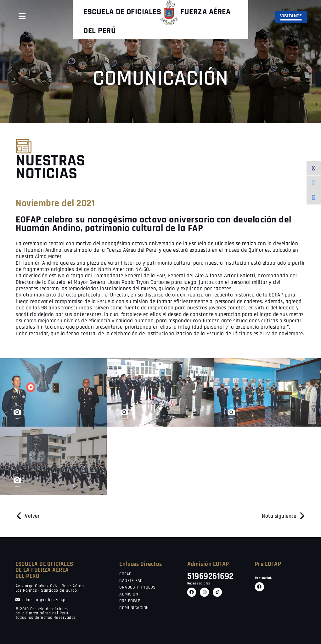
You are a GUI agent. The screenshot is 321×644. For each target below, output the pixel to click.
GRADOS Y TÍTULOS (137, 588)
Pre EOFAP (268, 564)
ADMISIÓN (129, 595)
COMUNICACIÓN (134, 608)
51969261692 (210, 576)
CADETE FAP (131, 581)
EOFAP (125, 574)
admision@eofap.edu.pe (42, 600)
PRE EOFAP (130, 601)
